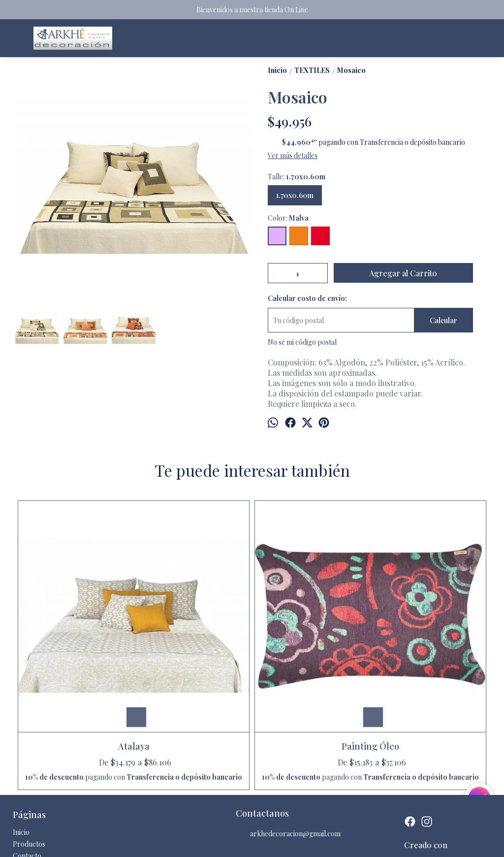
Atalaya (74, 628)
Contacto (27, 756)
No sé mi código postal (302, 342)
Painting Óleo (193, 628)
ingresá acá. (272, 842)
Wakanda (429, 628)
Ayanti (311, 628)
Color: (288, 218)
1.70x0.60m (295, 195)
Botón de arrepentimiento (316, 842)
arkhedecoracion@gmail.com (288, 734)
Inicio (21, 733)
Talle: (297, 177)
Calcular (443, 320)
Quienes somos (36, 768)
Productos (29, 744)
